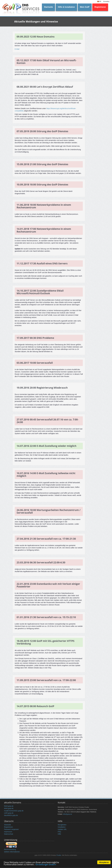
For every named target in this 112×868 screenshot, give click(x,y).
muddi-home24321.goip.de (14, 811)
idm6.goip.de (9, 808)
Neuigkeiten (62, 825)
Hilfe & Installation (66, 7)
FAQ (59, 832)
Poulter (59, 855)
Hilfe (59, 834)
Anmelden (106, 2)
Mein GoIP (85, 7)
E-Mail (17, 49)
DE (99, 2)
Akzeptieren (104, 862)
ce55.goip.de (9, 813)
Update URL (62, 829)
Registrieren (100, 7)
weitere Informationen (12, 852)
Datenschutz (9, 834)
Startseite (48, 7)
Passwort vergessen (11, 829)
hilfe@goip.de (67, 814)
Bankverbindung (10, 849)
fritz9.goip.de (9, 806)
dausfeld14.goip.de (11, 815)
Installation (62, 827)
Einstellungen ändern (46, 864)
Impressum (8, 832)
